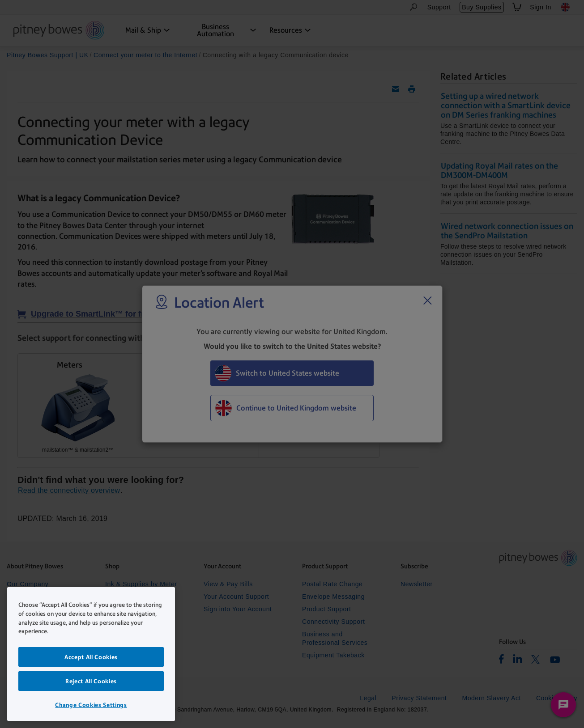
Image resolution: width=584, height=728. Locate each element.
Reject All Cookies (91, 681)
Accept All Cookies (91, 657)
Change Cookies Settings (91, 705)
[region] (91, 654)
